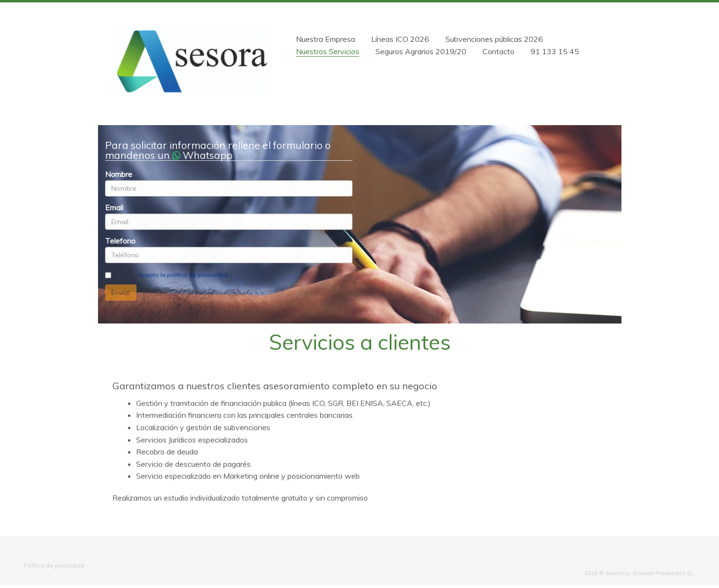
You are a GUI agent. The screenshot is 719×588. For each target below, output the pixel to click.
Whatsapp (202, 155)
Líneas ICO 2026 (400, 39)
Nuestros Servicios (328, 51)
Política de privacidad (54, 565)
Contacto (498, 51)
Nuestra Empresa (325, 39)
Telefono (120, 241)
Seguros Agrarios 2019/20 (421, 51)
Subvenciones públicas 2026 (494, 39)
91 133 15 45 (555, 51)
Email (114, 207)
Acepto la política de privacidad (182, 275)
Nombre (118, 174)
